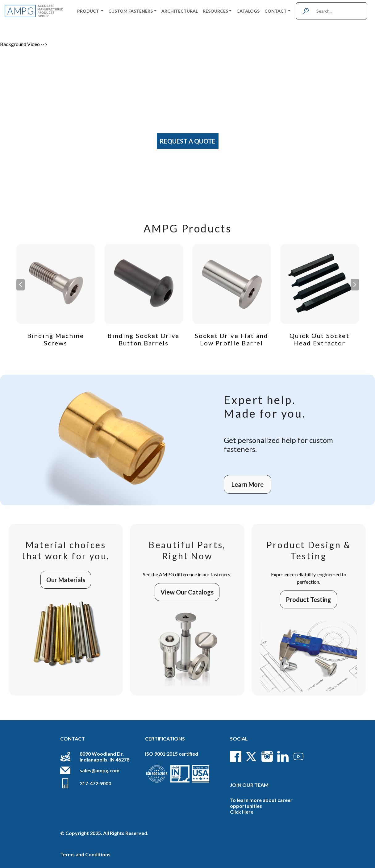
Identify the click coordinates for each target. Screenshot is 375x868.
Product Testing (308, 599)
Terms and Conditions (85, 854)
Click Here (242, 812)
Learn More (248, 484)
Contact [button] (276, 11)
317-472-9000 (95, 783)
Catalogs (248, 11)
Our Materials (66, 580)
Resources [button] (215, 11)
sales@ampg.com (100, 770)
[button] (355, 285)
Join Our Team (249, 785)
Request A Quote (187, 141)
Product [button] (89, 11)
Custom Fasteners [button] (131, 11)
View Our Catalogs (187, 592)
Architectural (180, 11)
